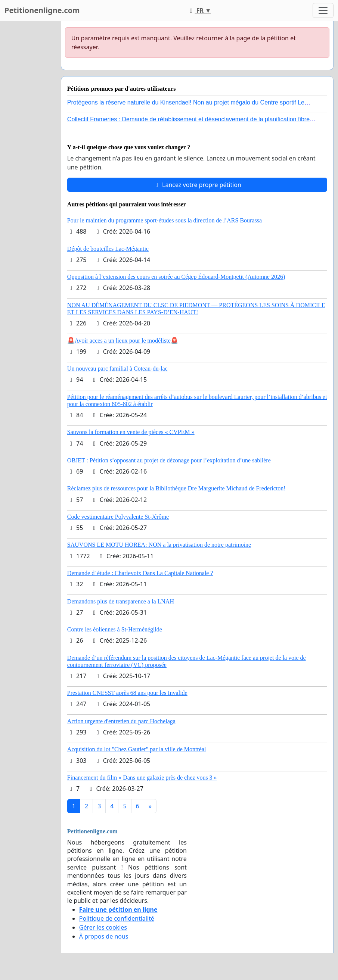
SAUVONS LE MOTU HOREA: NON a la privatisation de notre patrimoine (159, 545)
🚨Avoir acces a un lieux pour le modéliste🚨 (123, 341)
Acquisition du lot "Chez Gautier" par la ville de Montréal (137, 749)
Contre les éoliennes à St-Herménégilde (115, 629)
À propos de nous (104, 936)
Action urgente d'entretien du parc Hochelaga (121, 721)
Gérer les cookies (103, 927)
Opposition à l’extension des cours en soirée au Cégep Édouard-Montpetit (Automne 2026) (176, 277)
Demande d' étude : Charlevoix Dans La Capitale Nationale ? (140, 573)
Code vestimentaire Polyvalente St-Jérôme (118, 517)
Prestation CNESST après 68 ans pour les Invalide (127, 693)
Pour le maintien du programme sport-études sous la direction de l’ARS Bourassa (165, 220)
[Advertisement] (28, 133)
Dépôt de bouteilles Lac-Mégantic (108, 249)
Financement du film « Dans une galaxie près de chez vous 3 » (142, 778)
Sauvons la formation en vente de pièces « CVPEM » (131, 432)
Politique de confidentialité (117, 918)
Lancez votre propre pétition (197, 185)
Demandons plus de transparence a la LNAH (121, 601)
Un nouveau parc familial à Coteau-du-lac (117, 369)
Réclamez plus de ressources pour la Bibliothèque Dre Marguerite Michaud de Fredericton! (176, 488)
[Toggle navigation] (323, 10)
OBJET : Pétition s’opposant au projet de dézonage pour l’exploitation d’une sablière (169, 460)
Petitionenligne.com (42, 10)
